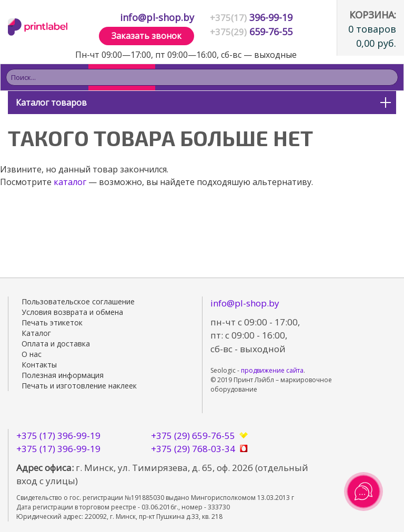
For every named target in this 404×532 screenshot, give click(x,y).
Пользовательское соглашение (78, 301)
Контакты (39, 365)
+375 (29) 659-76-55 (193, 436)
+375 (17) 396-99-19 (58, 436)
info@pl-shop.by (157, 17)
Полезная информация (63, 375)
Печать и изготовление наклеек (79, 386)
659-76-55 (251, 32)
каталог (70, 182)
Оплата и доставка (56, 344)
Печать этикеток (52, 323)
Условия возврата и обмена (72, 312)
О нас (32, 354)
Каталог (36, 333)
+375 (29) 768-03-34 (193, 449)
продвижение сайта (272, 370)
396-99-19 (251, 17)
